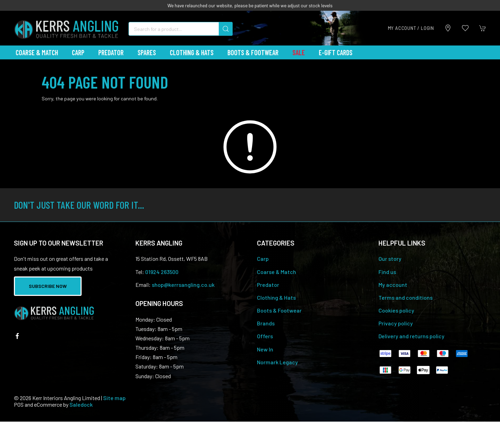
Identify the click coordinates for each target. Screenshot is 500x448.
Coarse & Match (277, 272)
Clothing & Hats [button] (192, 52)
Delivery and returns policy (411, 336)
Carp (263, 259)
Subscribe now (48, 286)
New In (265, 349)
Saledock (81, 404)
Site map (114, 398)
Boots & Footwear (253, 52)
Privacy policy (396, 323)
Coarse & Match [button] (37, 52)
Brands (266, 323)
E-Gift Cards (336, 52)
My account (393, 285)
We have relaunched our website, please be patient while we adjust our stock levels (250, 5)
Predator (268, 285)
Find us (387, 272)
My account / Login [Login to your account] (411, 28)
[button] (465, 28)
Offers (265, 336)
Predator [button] (111, 52)
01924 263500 (162, 272)
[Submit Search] (226, 29)
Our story (390, 259)
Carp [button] (78, 52)
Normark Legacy (277, 362)
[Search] (181, 29)
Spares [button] (147, 52)
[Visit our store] (448, 28)
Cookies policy (396, 310)
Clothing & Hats (276, 297)
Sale (299, 52)
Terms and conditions (406, 297)
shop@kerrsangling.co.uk (183, 285)
